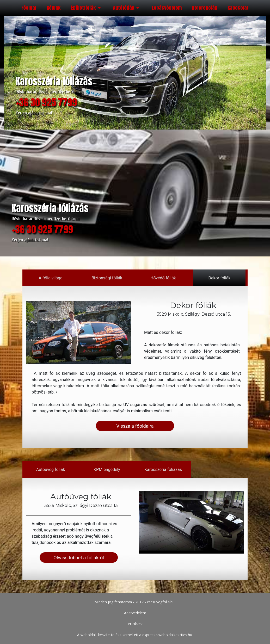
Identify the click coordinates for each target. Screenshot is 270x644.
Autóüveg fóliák (51, 469)
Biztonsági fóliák (107, 278)
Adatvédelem (135, 613)
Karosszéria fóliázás (163, 469)
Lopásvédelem (167, 8)
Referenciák (205, 8)
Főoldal (29, 8)
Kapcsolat (238, 8)
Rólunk (54, 8)
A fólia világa (51, 278)
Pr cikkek (135, 624)
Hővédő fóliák (163, 278)
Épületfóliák (87, 8)
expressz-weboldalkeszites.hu (167, 635)
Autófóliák (127, 8)
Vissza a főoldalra (135, 426)
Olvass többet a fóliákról (79, 557)
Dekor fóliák (219, 278)
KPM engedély (107, 469)
